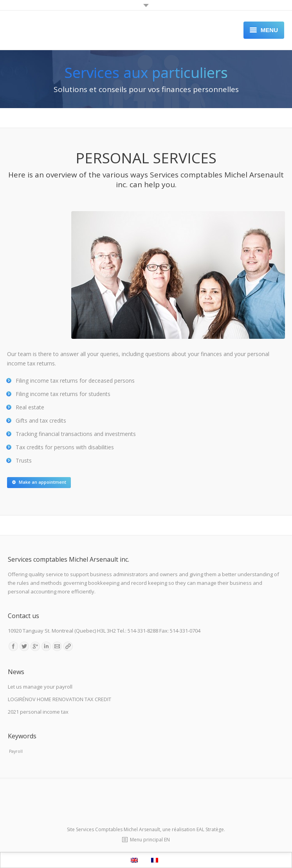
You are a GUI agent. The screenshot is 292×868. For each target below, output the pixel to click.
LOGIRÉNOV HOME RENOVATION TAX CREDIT (59, 699)
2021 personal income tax (38, 712)
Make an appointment (39, 482)
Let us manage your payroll (40, 687)
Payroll (16, 751)
